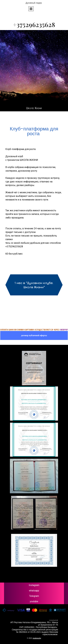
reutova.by (37, 638)
